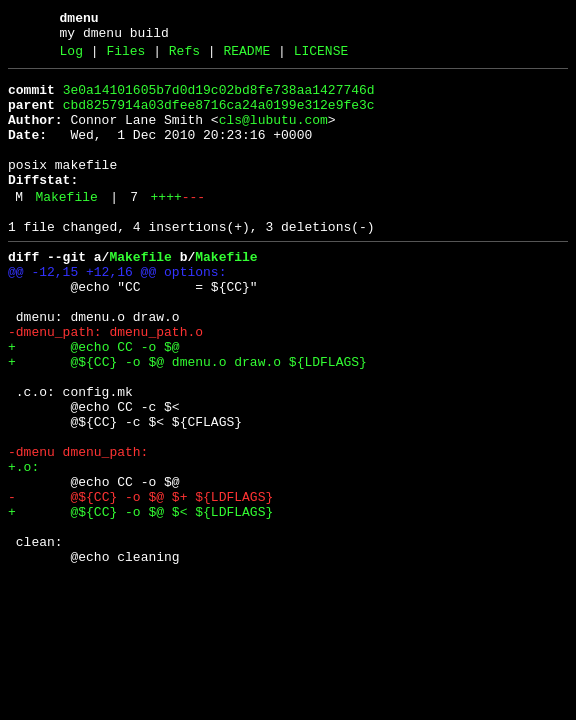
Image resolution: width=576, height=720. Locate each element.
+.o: (23, 545)
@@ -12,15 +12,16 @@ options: (117, 311)
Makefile (66, 227)
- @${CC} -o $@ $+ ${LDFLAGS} (140, 581)
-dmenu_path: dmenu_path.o (105, 383)
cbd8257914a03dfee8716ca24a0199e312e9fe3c (219, 117)
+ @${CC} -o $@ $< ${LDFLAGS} (140, 599)
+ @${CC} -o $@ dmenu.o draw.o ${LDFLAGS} (187, 419)
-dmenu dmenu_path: (78, 527)
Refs (184, 57)
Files (125, 57)
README (246, 57)
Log (71, 57)
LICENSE (321, 57)
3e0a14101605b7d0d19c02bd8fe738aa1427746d (219, 99)
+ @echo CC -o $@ (94, 401)
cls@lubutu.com (273, 135)
